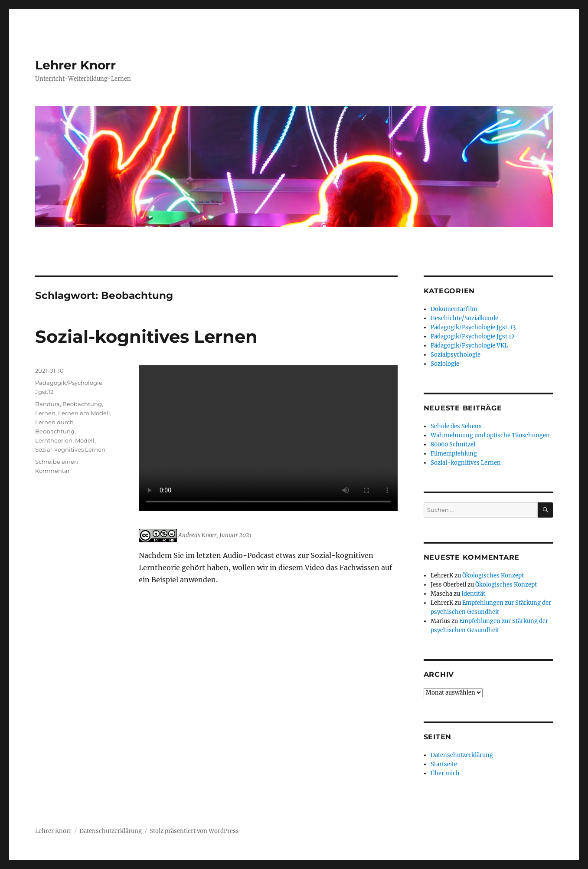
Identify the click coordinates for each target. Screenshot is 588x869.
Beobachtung (82, 404)
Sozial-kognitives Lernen (146, 336)
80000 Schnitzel (453, 444)
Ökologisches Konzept (493, 576)
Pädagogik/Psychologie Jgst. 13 (473, 327)
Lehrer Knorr (75, 65)
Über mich (445, 773)
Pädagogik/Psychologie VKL (469, 346)
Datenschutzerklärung (462, 755)
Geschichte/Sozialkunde (464, 318)
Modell (85, 440)
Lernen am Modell (84, 413)
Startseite (444, 764)
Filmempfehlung (454, 454)
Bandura (47, 404)
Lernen (45, 413)
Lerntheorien (54, 440)
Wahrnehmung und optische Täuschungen (490, 435)
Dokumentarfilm (454, 309)
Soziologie (445, 364)
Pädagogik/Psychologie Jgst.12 (473, 336)
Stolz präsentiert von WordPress (194, 831)
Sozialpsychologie (456, 355)
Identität (473, 594)
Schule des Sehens (456, 426)
